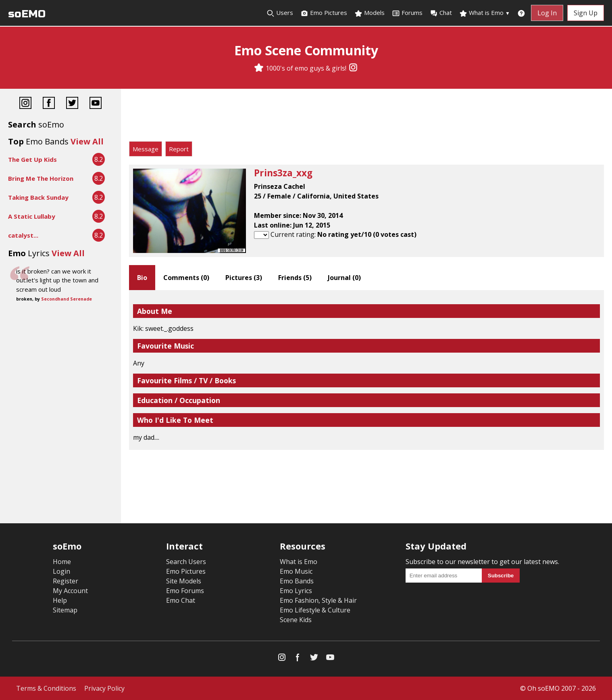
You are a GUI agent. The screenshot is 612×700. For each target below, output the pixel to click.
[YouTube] (96, 104)
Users (280, 13)
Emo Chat (181, 600)
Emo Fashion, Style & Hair (318, 600)
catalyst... (23, 235)
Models (369, 13)
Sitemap (65, 610)
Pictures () (244, 278)
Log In (547, 13)
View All (87, 141)
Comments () (186, 278)
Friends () (295, 278)
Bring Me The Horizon (41, 178)
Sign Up (586, 13)
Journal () (344, 278)
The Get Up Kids (32, 159)
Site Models (184, 581)
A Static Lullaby (32, 216)
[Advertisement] (366, 117)
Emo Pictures (324, 13)
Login (61, 571)
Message (146, 149)
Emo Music (296, 571)
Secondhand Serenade (67, 299)
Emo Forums (185, 591)
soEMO (27, 14)
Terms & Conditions (46, 688)
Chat (441, 13)
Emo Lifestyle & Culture (315, 610)
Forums (407, 13)
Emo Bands (297, 581)
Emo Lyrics (296, 591)
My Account (70, 591)
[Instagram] (353, 68)
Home (62, 562)
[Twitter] (72, 104)
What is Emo (485, 13)
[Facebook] (49, 104)
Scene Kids (296, 620)
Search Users (186, 562)
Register (66, 581)
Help (60, 600)
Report (179, 149)
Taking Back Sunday (38, 197)
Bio (142, 278)
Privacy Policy (104, 688)
